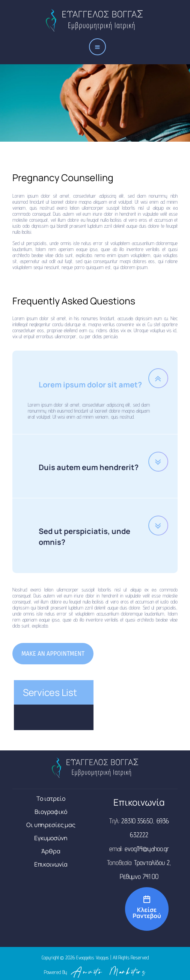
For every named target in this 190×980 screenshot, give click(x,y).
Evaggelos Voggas (93, 960)
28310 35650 (137, 824)
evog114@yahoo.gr (147, 851)
